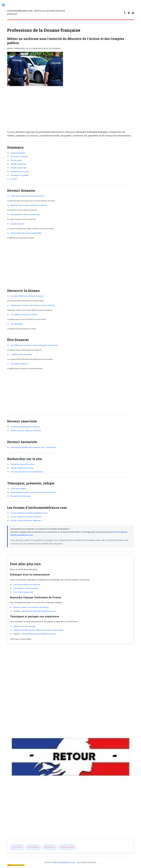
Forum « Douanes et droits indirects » (26, 517)
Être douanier (16, 160)
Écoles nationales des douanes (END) (26, 233)
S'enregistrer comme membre (26, 588)
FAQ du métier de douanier (22, 468)
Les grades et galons (19, 364)
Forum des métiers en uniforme (27, 585)
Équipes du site (50, 847)
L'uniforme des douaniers (21, 354)
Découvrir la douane (19, 156)
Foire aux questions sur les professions (27, 472)
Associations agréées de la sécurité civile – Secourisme (33, 447)
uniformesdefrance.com (63, 862)
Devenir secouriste (18, 168)
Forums (14, 179)
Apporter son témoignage (24, 626)
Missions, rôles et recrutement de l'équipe (31, 607)
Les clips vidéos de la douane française (27, 296)
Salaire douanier (17, 224)
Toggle (6, 7)
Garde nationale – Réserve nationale (26, 430)
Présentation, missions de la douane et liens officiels (33, 305)
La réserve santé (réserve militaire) (25, 427)
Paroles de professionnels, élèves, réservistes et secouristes (38, 630)
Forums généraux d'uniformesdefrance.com (29, 513)
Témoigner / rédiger (67, 847)
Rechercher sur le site (20, 171)
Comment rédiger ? (19, 489)
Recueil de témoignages (21, 496)
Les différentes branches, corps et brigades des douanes (34, 345)
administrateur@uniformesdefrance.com (39, 611)
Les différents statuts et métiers (24, 315)
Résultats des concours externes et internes (29, 205)
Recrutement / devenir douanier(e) (25, 214)
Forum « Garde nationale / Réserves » (26, 520)
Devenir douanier (18, 153)
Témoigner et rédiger (19, 175)
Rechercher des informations (23, 464)
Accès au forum (33, 847)
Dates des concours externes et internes (27, 196)
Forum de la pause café (23, 592)
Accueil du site (17, 847)
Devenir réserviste (18, 164)
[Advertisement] (71, 108)
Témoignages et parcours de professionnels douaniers (33, 492)
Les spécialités (17, 324)
